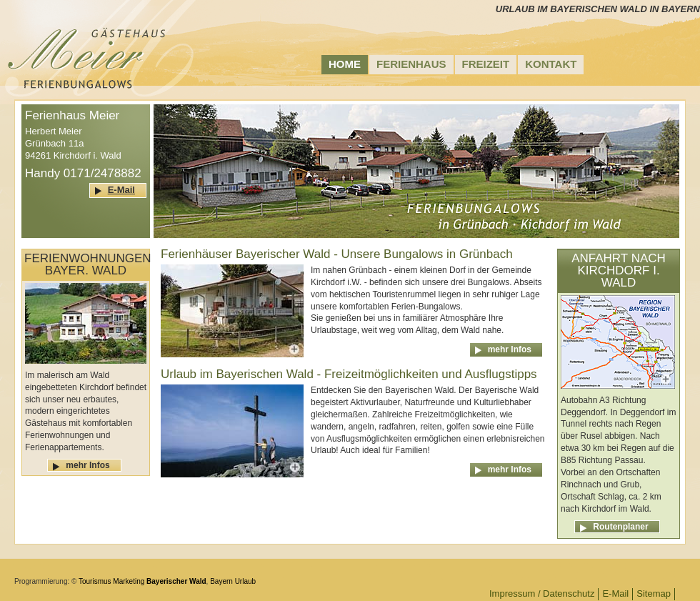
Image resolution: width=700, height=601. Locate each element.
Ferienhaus (411, 64)
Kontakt (551, 64)
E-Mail (121, 190)
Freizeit (486, 64)
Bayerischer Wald (176, 581)
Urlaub (245, 581)
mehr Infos (87, 465)
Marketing (129, 581)
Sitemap (654, 593)
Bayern (221, 581)
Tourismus (95, 581)
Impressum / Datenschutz (542, 593)
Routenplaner (620, 527)
